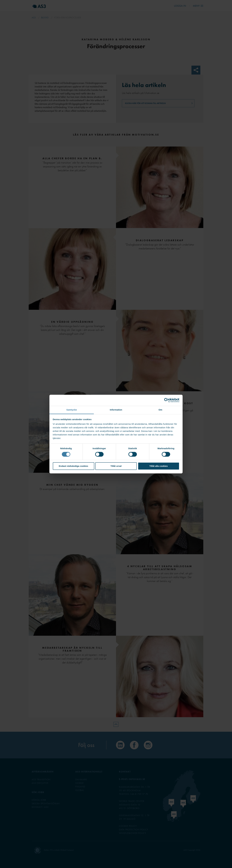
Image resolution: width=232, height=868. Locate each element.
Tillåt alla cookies (159, 466)
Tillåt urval (116, 466)
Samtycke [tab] (72, 410)
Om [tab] (160, 410)
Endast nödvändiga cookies (73, 466)
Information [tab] (116, 410)
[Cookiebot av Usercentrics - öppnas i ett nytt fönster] (166, 400)
